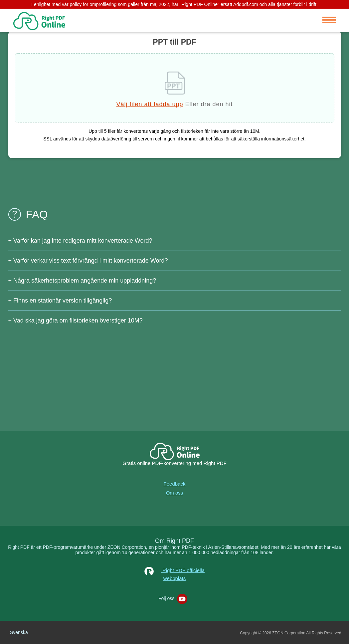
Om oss (175, 493)
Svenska (19, 632)
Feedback (175, 484)
